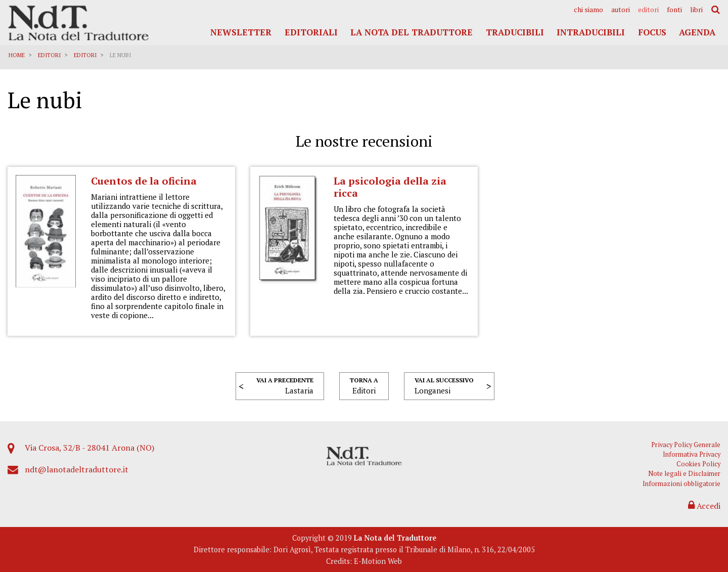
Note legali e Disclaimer (684, 474)
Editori (648, 10)
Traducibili (515, 32)
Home (17, 55)
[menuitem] (588, 10)
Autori (621, 10)
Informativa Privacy (692, 454)
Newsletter (241, 32)
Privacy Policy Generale (686, 445)
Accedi (704, 506)
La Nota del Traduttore (412, 32)
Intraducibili (591, 32)
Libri (696, 10)
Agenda (697, 32)
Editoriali (311, 32)
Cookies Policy (698, 464)
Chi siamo (588, 10)
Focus (652, 32)
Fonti (674, 10)
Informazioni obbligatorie (681, 484)
